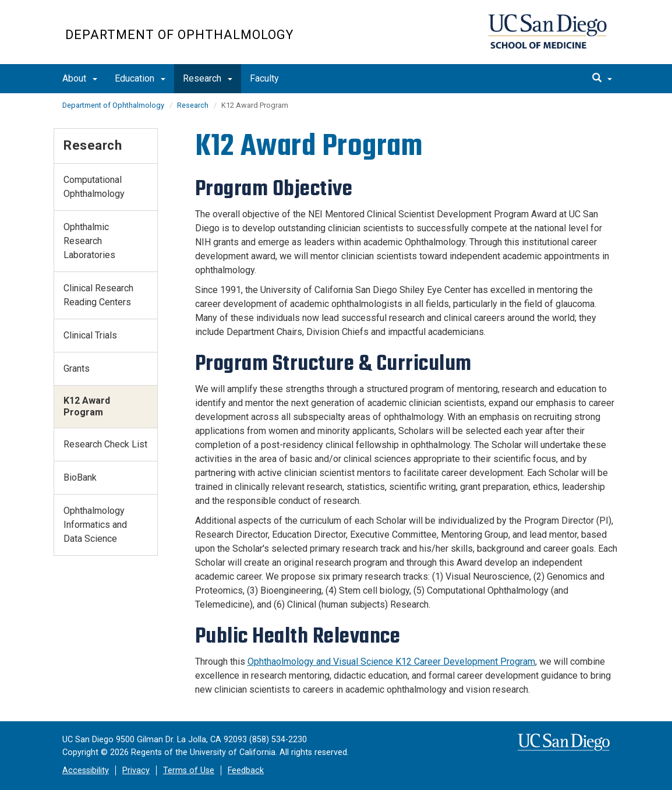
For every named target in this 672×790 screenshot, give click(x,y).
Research (208, 78)
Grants (77, 368)
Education (140, 78)
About (80, 78)
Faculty (264, 78)
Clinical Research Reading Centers (98, 295)
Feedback (246, 770)
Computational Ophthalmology (94, 187)
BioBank (80, 477)
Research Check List (105, 444)
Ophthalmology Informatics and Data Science (95, 525)
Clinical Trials (90, 335)
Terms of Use (189, 770)
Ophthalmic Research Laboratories (89, 241)
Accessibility (86, 770)
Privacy (136, 770)
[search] (602, 79)
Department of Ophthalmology (179, 35)
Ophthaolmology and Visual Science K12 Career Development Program (391, 662)
